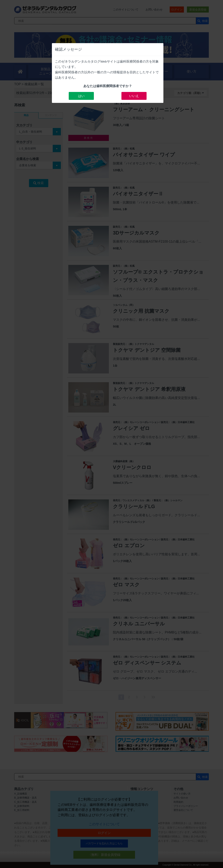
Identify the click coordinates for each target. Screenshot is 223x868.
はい (81, 96)
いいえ (134, 96)
